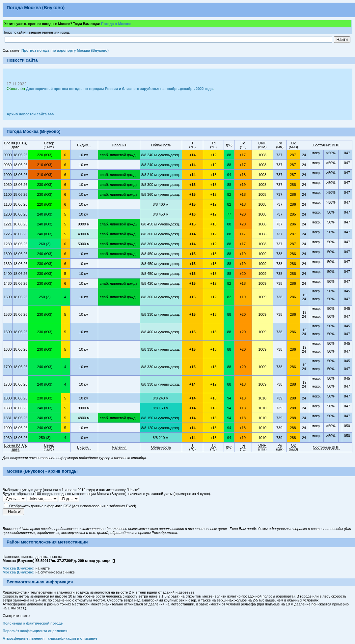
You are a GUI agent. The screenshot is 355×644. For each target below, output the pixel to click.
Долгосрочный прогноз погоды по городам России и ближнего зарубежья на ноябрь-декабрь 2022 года (119, 89)
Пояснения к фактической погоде (33, 623)
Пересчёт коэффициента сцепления (35, 631)
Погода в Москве (116, 24)
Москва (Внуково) (19, 568)
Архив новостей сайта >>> (30, 114)
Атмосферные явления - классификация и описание (50, 638)
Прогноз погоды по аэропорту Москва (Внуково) (65, 50)
